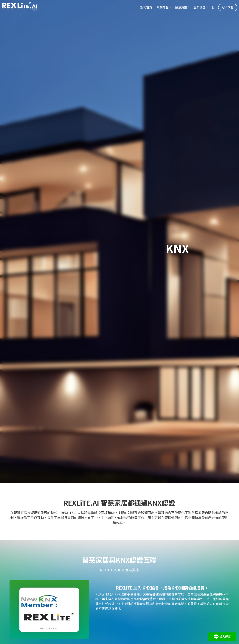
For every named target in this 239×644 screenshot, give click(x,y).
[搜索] (213, 7)
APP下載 (228, 7)
